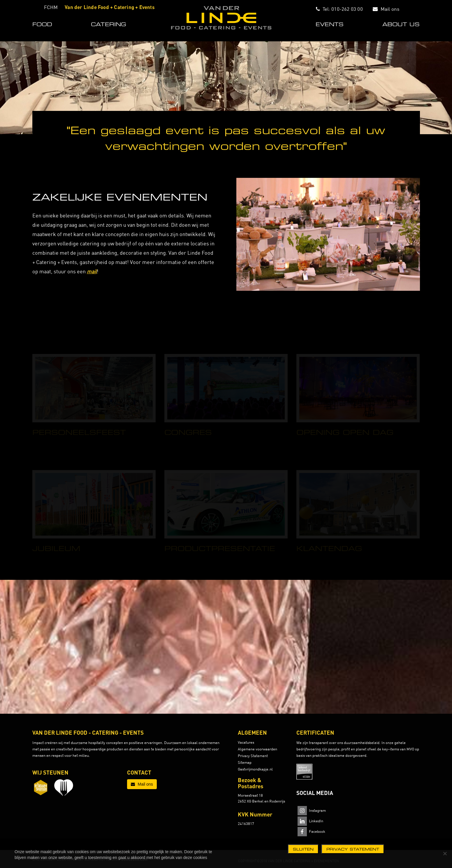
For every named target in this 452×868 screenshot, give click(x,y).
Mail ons (390, 9)
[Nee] (445, 853)
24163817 (246, 823)
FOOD (42, 24)
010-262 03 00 (347, 9)
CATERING (109, 24)
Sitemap (245, 762)
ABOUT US (401, 24)
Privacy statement (353, 849)
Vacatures (246, 742)
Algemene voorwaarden (257, 749)
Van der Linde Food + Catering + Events (110, 7)
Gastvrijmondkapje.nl (255, 769)
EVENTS (330, 24)
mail (92, 271)
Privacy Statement (253, 756)
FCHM (51, 7)
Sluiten (303, 849)
